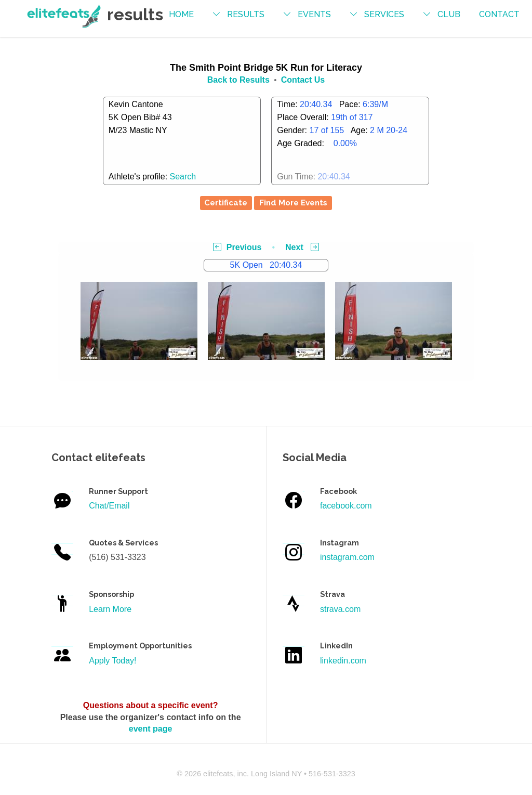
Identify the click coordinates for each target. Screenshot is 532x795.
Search (183, 177)
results (246, 14)
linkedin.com (343, 661)
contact (499, 14)
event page (151, 729)
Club (449, 14)
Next (302, 247)
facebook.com (346, 506)
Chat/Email (109, 506)
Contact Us (303, 80)
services (384, 14)
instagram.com (347, 557)
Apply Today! (112, 661)
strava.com (340, 609)
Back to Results (238, 80)
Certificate (226, 203)
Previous (237, 247)
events (314, 14)
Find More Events (293, 203)
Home (181, 14)
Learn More (110, 609)
